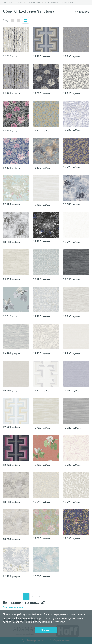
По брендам (33, 3)
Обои (19, 3)
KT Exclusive (51, 3)
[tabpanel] (16, 39)
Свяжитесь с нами (13, 607)
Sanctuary (68, 3)
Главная (7, 3)
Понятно (46, 630)
